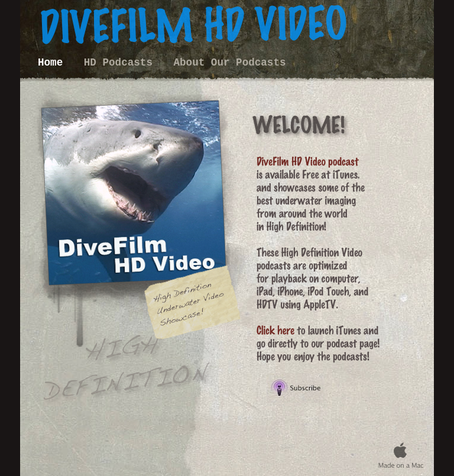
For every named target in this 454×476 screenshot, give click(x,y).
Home (53, 63)
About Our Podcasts (230, 63)
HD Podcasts (121, 63)
